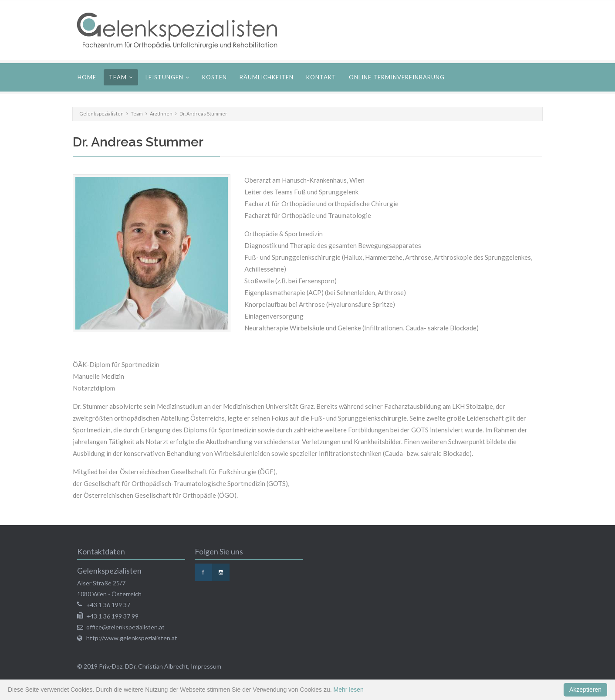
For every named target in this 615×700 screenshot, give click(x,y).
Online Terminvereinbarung (397, 77)
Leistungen (164, 77)
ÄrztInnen (161, 114)
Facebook (203, 572)
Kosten (215, 77)
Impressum (206, 666)
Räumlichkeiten (267, 77)
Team (118, 77)
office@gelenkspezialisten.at (125, 627)
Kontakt (321, 77)
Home (87, 77)
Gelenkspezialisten (101, 114)
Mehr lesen (349, 690)
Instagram (221, 572)
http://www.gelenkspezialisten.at (132, 638)
